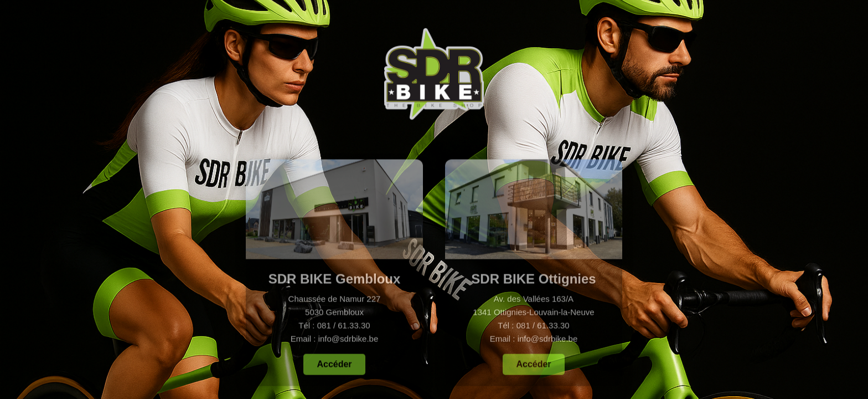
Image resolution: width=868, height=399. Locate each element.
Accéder (334, 365)
